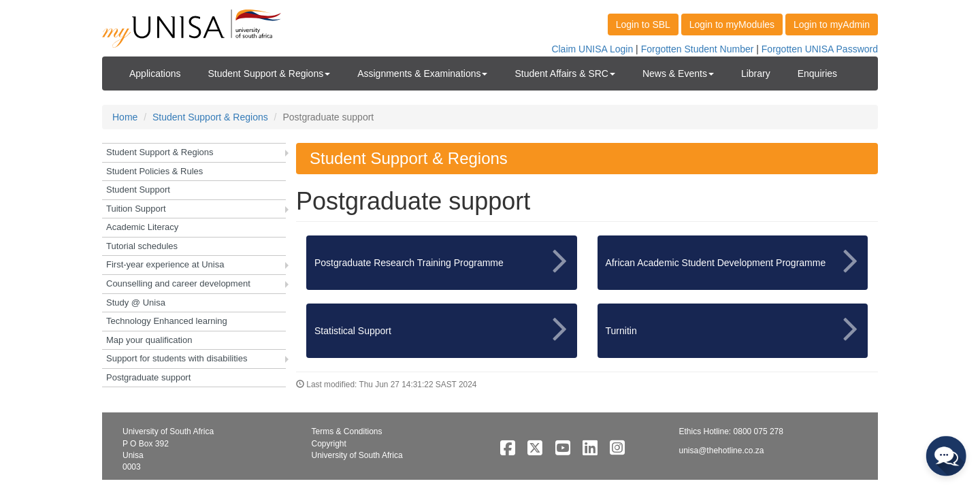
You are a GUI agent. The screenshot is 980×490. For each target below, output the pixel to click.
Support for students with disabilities (177, 358)
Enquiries (817, 73)
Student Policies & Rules (154, 171)
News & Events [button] (678, 73)
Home (125, 117)
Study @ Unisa (136, 303)
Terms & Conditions (347, 431)
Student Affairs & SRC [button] (565, 73)
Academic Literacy (142, 227)
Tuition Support (136, 209)
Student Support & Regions (210, 117)
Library (756, 73)
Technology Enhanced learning (167, 321)
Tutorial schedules (142, 246)
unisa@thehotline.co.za (722, 451)
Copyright (329, 444)
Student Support (138, 190)
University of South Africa (357, 455)
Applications (155, 73)
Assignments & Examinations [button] (422, 73)
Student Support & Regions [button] (269, 73)
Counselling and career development (178, 283)
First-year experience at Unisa (165, 264)
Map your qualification (149, 340)
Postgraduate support (148, 377)
